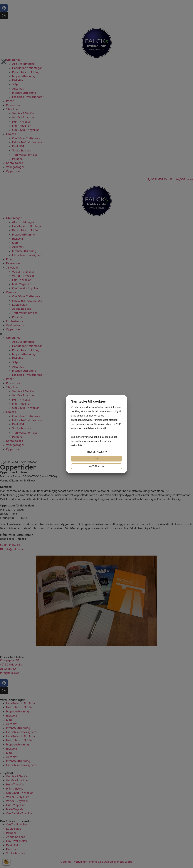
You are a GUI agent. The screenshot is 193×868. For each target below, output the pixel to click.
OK (96, 459)
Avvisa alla (96, 466)
